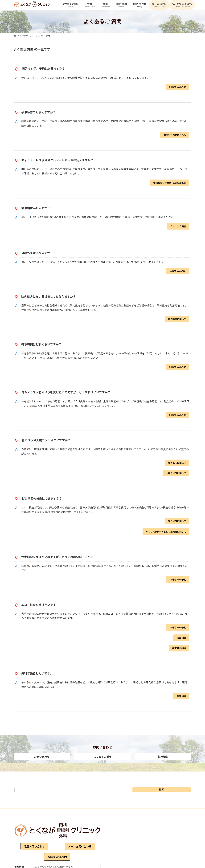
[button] (42, 757)
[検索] (162, 790)
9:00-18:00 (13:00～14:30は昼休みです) (53, 867)
